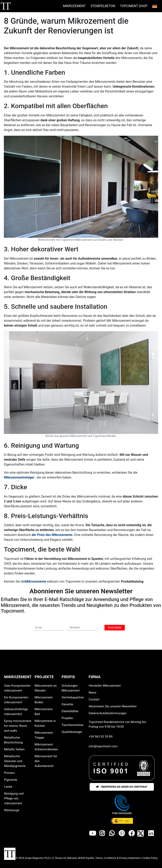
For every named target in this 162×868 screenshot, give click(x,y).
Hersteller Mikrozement (105, 686)
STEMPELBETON (103, 6)
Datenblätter (70, 711)
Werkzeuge (12, 810)
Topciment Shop (134, 6)
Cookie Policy (150, 858)
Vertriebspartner (73, 697)
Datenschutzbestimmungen (108, 713)
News (92, 693)
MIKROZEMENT (74, 6)
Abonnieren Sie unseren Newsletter (113, 706)
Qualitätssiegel (72, 732)
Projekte (67, 718)
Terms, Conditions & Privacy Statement (118, 858)
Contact (94, 699)
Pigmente (11, 780)
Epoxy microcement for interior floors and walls (18, 726)
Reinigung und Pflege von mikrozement (14, 798)
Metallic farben (14, 749)
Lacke (8, 787)
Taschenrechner (73, 725)
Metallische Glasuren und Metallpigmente (15, 761)
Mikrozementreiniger (19, 477)
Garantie (67, 704)
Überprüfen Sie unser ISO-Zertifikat (122, 787)
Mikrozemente (36, 581)
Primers (9, 773)
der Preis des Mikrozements (52, 535)
